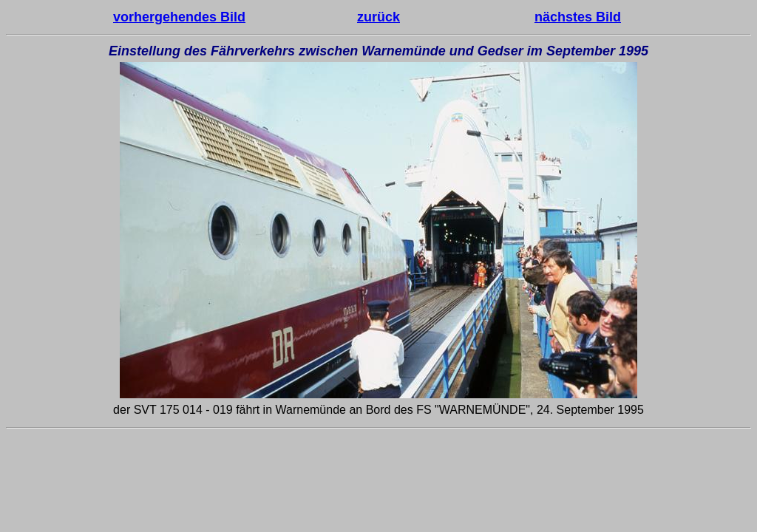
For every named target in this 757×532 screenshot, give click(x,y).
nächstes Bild (578, 17)
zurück (378, 17)
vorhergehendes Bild (179, 17)
